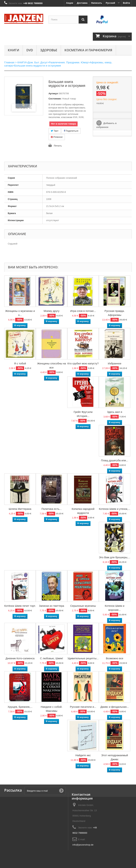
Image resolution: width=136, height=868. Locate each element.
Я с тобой (20, 363)
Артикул (53, 93)
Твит (55, 131)
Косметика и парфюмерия (88, 50)
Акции (70, 3)
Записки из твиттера (52, 606)
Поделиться (71, 131)
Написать (97, 3)
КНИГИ (13, 50)
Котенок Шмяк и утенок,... (114, 509)
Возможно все (115, 658)
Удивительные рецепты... (83, 658)
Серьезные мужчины (83, 606)
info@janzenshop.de (83, 845)
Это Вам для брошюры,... (115, 557)
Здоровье (49, 50)
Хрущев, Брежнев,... (20, 707)
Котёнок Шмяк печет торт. (20, 606)
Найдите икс (83, 755)
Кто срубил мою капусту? (83, 363)
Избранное (115, 363)
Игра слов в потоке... (83, 311)
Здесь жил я (114, 412)
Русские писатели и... (83, 707)
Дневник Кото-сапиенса (20, 658)
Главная (9, 62)
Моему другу (52, 311)
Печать (58, 146)
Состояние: (55, 99)
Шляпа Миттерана (20, 509)
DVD (30, 50)
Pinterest (57, 137)
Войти (126, 3)
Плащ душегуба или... (115, 460)
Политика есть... (52, 509)
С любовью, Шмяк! (52, 658)
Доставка (82, 3)
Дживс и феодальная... (115, 707)
